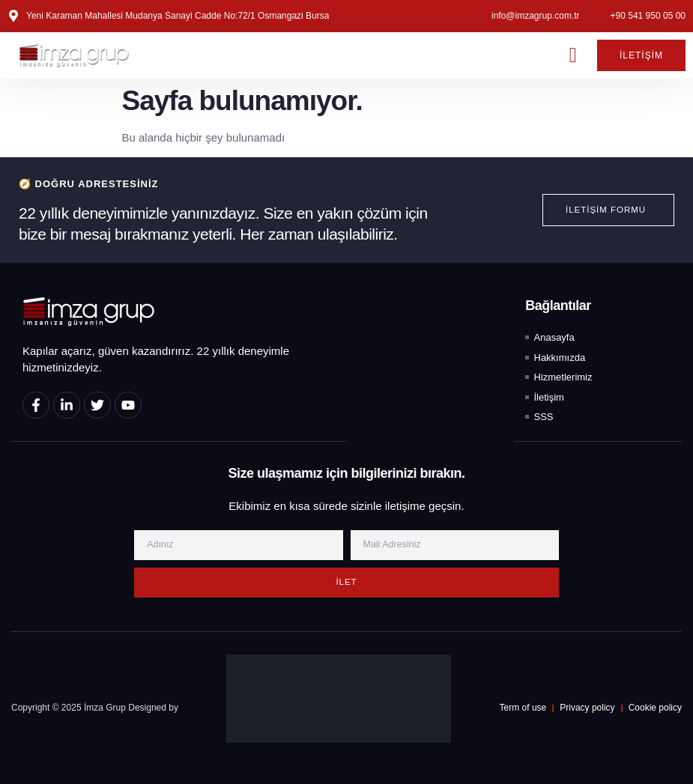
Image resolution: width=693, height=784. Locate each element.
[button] (573, 55)
